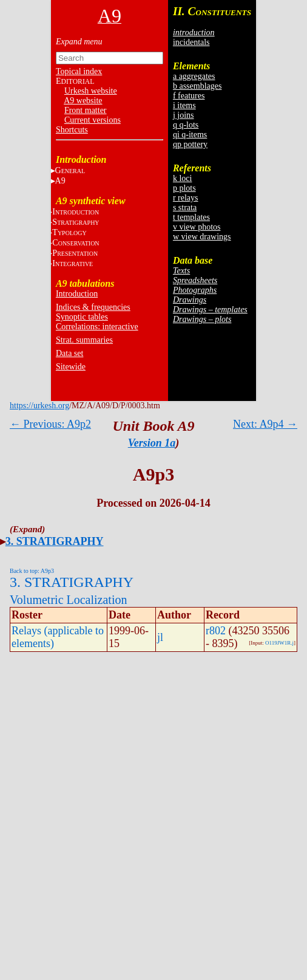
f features (189, 96)
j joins (184, 115)
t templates (191, 217)
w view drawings (202, 237)
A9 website (83, 101)
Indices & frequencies (93, 307)
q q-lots (186, 125)
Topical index (79, 71)
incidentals (191, 42)
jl (160, 637)
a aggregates (194, 76)
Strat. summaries (84, 340)
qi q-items (190, 135)
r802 (216, 631)
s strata (185, 207)
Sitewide (71, 367)
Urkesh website (91, 91)
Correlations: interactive (97, 327)
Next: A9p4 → (265, 424)
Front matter (86, 110)
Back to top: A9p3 (32, 571)
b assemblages (197, 86)
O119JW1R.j (279, 643)
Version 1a (152, 443)
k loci (183, 178)
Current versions (93, 120)
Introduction (77, 294)
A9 (60, 181)
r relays (186, 198)
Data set (69, 353)
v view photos (197, 227)
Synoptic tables (82, 317)
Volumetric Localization (68, 600)
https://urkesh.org (39, 406)
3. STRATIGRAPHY (55, 541)
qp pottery (190, 144)
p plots (184, 188)
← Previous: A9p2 (50, 424)
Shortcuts (72, 130)
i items (184, 105)
